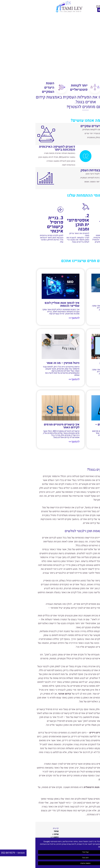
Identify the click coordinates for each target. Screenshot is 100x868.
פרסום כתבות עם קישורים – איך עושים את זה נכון (77, 426)
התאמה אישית (50, 863)
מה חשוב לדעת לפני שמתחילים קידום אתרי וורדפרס (80, 299)
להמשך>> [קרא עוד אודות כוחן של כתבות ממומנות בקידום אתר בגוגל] (89, 378)
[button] (64, 10)
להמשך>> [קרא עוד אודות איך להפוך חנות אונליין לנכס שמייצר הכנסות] (39, 318)
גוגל (32, 717)
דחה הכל (50, 858)
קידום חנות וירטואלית (19, 837)
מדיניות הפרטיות (69, 847)
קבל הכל (50, 852)
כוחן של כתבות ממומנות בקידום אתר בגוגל (79, 364)
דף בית (20, 828)
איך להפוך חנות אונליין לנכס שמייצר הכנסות (27, 304)
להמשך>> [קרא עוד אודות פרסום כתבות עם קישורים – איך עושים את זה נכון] (89, 441)
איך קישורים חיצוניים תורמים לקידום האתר (26, 426)
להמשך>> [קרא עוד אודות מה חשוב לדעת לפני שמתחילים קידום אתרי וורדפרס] (89, 314)
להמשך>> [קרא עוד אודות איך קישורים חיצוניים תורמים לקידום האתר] (39, 441)
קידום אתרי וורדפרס (20, 834)
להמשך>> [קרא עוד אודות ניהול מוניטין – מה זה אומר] (39, 379)
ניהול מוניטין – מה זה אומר (28, 363)
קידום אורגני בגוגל (21, 831)
